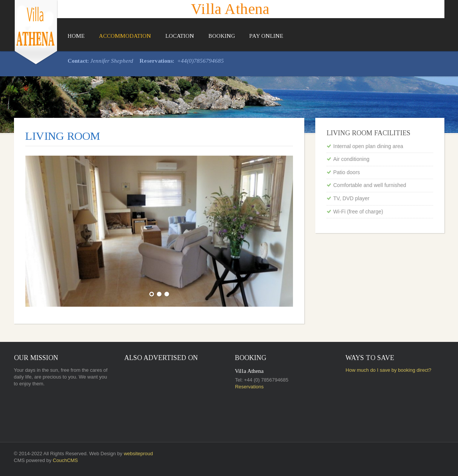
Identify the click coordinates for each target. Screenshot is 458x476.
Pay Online (266, 36)
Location (180, 36)
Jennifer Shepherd (112, 61)
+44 (182, 61)
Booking (222, 36)
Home (76, 36)
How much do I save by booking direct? (388, 370)
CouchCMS (65, 460)
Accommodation (125, 36)
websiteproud (138, 454)
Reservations (249, 387)
